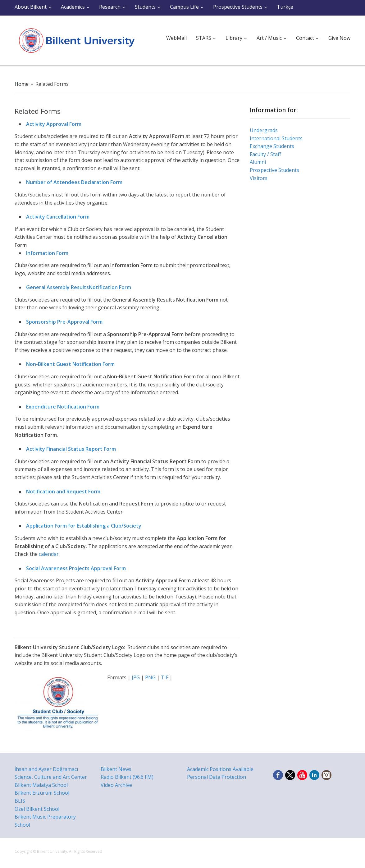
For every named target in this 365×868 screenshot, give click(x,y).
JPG (136, 677)
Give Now (339, 38)
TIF (165, 677)
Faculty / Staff (265, 154)
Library (234, 38)
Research (110, 7)
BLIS (20, 801)
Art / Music (269, 38)
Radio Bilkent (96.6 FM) (127, 777)
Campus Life (184, 7)
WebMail (176, 38)
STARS (204, 38)
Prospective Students (238, 7)
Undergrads (264, 130)
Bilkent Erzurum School (42, 793)
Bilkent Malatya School (41, 785)
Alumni (258, 162)
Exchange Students (272, 146)
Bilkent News (116, 769)
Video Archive (116, 785)
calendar (49, 554)
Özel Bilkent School (37, 809)
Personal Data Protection (217, 777)
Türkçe (285, 7)
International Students (276, 138)
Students (145, 7)
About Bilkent (31, 7)
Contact (305, 38)
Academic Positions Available (220, 769)
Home (22, 84)
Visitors (259, 178)
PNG (150, 677)
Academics (73, 7)
